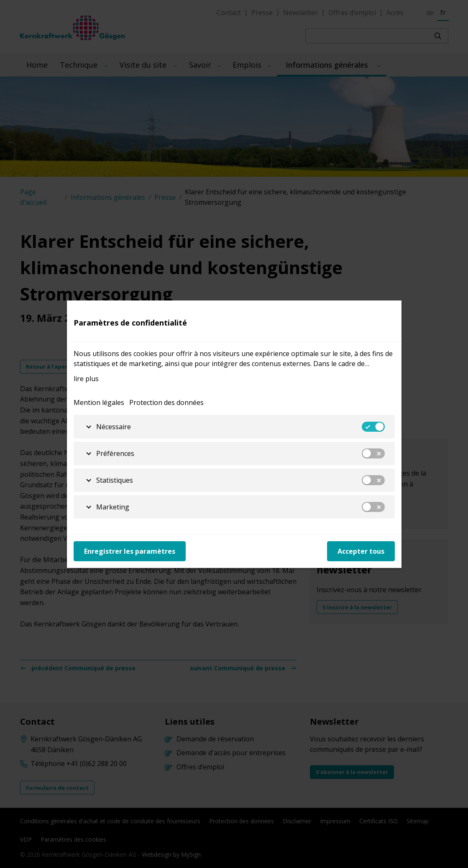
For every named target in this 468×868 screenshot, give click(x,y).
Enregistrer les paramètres (130, 551)
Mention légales (99, 402)
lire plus (86, 379)
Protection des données (166, 402)
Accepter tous (361, 551)
